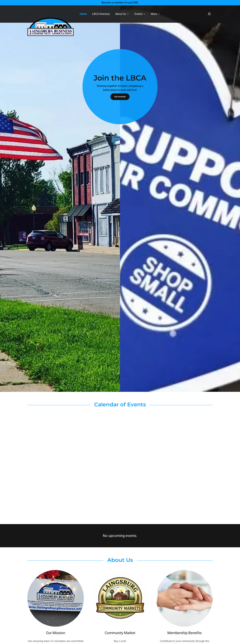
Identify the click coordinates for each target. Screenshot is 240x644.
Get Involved (120, 97)
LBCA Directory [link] (101, 14)
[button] (122, 14)
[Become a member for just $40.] (120, 3)
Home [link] (83, 14)
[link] (50, 12)
